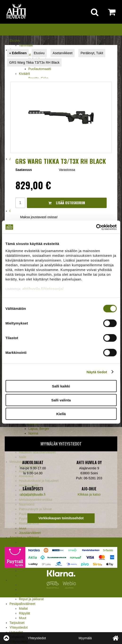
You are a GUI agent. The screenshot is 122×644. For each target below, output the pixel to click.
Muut (23, 528)
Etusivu (15, 40)
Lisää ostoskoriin (67, 203)
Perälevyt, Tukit (92, 53)
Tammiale (26, 45)
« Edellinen (18, 53)
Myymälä (85, 638)
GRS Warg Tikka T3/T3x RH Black (34, 62)
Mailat (23, 608)
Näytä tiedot (97, 372)
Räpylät (24, 613)
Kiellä (61, 414)
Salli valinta (61, 400)
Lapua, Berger (39, 429)
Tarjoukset (17, 623)
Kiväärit (24, 74)
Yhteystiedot (19, 627)
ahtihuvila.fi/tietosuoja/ (43, 288)
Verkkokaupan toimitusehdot (61, 518)
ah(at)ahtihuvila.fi (33, 494)
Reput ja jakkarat (31, 599)
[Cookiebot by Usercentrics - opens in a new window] (96, 227)
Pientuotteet (28, 594)
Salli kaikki (61, 386)
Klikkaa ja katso (89, 494)
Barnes (34, 424)
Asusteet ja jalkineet (24, 537)
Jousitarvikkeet (30, 533)
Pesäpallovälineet (22, 604)
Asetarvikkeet (63, 53)
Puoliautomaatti (40, 69)
